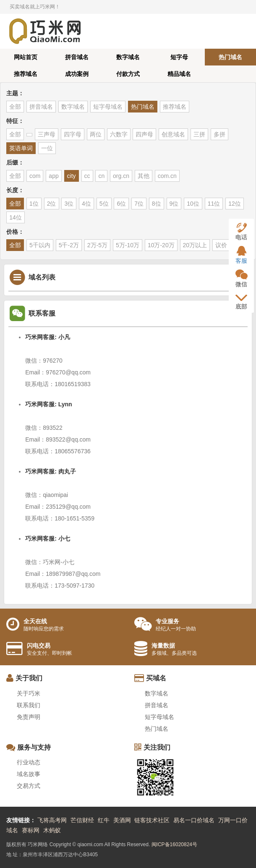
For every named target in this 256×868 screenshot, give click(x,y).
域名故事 (29, 774)
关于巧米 (29, 693)
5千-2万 (69, 245)
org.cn (121, 176)
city (72, 176)
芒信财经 (82, 820)
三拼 (199, 134)
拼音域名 (77, 57)
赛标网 (31, 830)
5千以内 (40, 245)
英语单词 (21, 148)
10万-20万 (161, 245)
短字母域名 (108, 107)
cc (87, 176)
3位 (69, 204)
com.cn (167, 176)
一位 (47, 148)
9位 (174, 204)
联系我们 (29, 705)
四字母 (73, 134)
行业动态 (29, 762)
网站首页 (26, 57)
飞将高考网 (52, 820)
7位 (139, 204)
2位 (52, 204)
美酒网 (122, 820)
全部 (15, 107)
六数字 (119, 134)
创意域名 (173, 134)
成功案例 (77, 74)
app (54, 176)
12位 (235, 204)
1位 (34, 204)
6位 (121, 204)
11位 (214, 204)
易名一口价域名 (194, 820)
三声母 (47, 134)
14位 (16, 217)
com (35, 176)
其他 (144, 176)
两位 (96, 134)
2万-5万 (97, 245)
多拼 (219, 134)
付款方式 (128, 74)
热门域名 (230, 57)
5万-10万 (128, 245)
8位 (157, 204)
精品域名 (179, 74)
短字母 (179, 57)
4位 (86, 204)
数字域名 (128, 57)
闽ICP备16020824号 (174, 844)
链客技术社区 (152, 820)
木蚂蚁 (52, 830)
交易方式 (29, 786)
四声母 (144, 134)
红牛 (104, 820)
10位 (193, 204)
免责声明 (29, 717)
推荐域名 (26, 74)
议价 (221, 245)
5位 (104, 204)
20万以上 (195, 245)
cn (101, 176)
